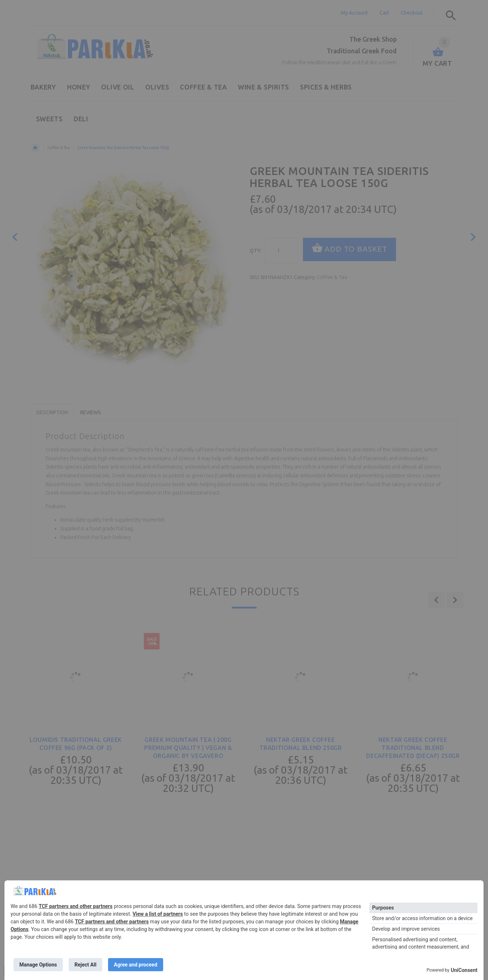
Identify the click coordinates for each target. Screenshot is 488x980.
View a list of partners (158, 914)
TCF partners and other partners (76, 906)
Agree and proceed (136, 965)
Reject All (85, 965)
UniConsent (464, 970)
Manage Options (38, 965)
